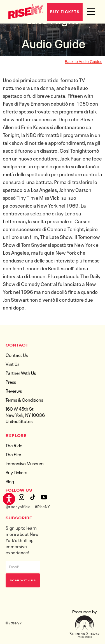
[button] (91, 12)
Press (11, 382)
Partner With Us (21, 373)
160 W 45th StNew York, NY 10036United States (25, 415)
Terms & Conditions (24, 399)
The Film (13, 454)
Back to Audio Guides (83, 62)
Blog (10, 481)
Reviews (14, 390)
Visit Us (12, 364)
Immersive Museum (25, 463)
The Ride (14, 445)
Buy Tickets (65, 11)
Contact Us (17, 355)
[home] (25, 11)
